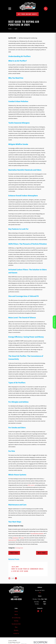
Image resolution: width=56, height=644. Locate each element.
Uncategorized (19, 548)
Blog (16, 627)
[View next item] (16, 578)
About (16, 615)
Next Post (42, 553)
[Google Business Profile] (38, 611)
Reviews (16, 630)
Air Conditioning (16, 618)
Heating (16, 621)
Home (16, 611)
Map (40, 593)
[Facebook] (42, 611)
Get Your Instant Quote (27, 14)
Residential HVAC (16, 624)
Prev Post (14, 553)
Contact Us (16, 633)
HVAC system (31, 485)
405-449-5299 (16, 599)
